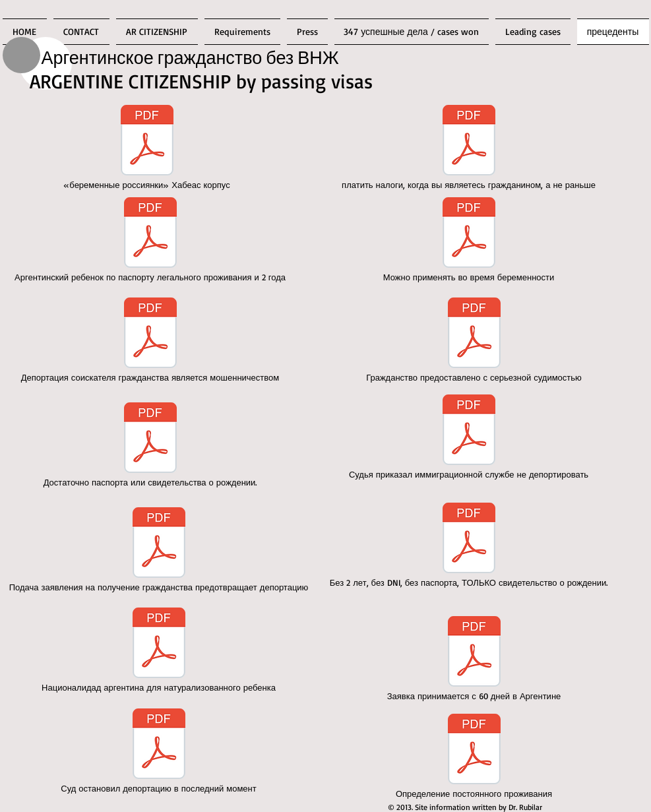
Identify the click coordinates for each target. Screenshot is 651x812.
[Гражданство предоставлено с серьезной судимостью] (474, 340)
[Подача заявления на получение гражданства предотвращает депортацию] (159, 550)
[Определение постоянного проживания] (474, 757)
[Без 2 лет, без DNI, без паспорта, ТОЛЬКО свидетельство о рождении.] (469, 546)
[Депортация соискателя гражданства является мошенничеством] (150, 340)
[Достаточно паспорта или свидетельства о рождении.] (150, 445)
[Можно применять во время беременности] (469, 240)
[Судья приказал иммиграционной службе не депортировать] (469, 437)
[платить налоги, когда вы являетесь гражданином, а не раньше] (469, 148)
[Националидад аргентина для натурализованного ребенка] (159, 650)
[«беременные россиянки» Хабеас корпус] (147, 148)
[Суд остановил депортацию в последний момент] (159, 751)
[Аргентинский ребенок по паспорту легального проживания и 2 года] (150, 240)
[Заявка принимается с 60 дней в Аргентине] (474, 659)
